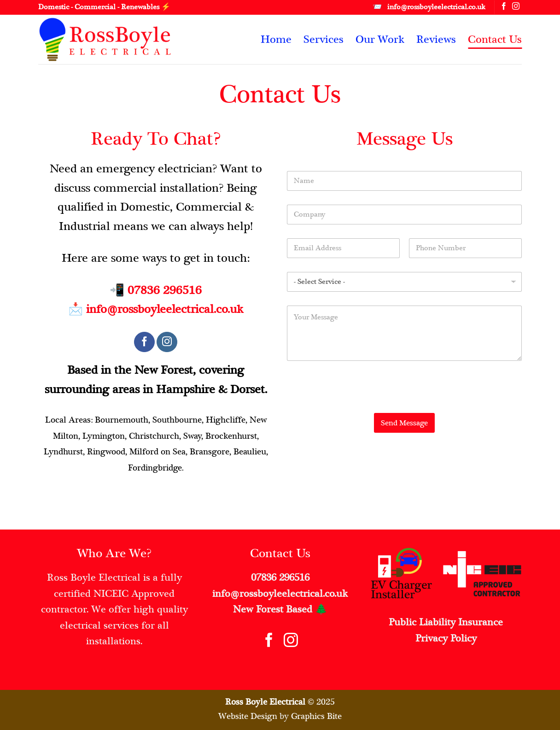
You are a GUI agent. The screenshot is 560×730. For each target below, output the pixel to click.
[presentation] (357, 407)
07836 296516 (165, 290)
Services (324, 39)
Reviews (436, 39)
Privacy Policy (446, 638)
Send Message (404, 423)
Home (276, 39)
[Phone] (465, 248)
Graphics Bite (316, 716)
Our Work (380, 39)
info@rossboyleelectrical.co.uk (165, 309)
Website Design (248, 716)
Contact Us (495, 39)
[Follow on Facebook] (504, 7)
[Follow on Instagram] (516, 7)
